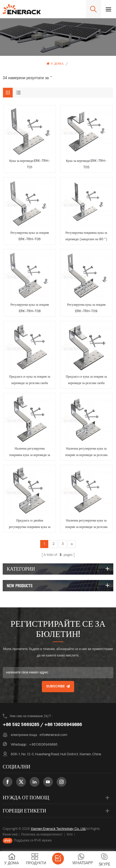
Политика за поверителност (42, 835)
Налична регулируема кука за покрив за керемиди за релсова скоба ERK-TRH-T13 (86, 453)
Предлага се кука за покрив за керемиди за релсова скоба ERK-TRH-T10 (30, 381)
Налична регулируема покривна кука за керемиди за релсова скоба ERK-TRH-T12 (30, 453)
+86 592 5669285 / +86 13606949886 (42, 725)
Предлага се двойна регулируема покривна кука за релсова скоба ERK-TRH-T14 (30, 525)
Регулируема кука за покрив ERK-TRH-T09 (86, 308)
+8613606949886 (43, 745)
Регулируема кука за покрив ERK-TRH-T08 (30, 308)
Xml (70, 835)
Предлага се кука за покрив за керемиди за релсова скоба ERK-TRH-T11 (86, 381)
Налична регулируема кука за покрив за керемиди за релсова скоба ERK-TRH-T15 (86, 525)
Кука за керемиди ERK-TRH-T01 (30, 164)
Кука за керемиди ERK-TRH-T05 (86, 164)
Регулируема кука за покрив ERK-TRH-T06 (30, 236)
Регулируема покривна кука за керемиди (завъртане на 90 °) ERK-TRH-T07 (86, 237)
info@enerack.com (53, 735)
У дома (55, 64)
